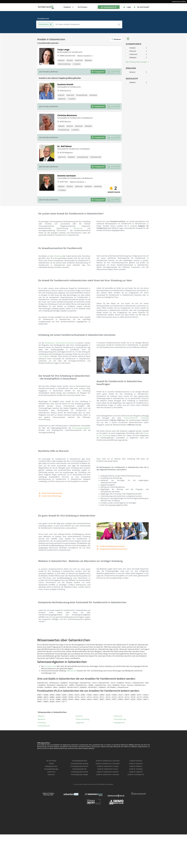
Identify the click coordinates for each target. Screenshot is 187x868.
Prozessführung (82, 95)
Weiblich (133, 82)
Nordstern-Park (50, 666)
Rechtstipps (83, 7)
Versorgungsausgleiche (81, 428)
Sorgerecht (62, 99)
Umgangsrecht (119, 723)
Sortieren (116, 39)
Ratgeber (69, 7)
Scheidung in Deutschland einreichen (60, 343)
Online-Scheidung (64, 64)
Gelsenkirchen (46, 25)
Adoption (61, 60)
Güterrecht (79, 60)
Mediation (88, 60)
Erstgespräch (98, 72)
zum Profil (113, 72)
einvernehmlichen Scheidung (136, 418)
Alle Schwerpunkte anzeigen (137, 62)
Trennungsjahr (44, 356)
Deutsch (133, 72)
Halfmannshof (71, 671)
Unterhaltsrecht (96, 157)
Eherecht (70, 60)
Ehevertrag (78, 228)
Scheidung (93, 95)
